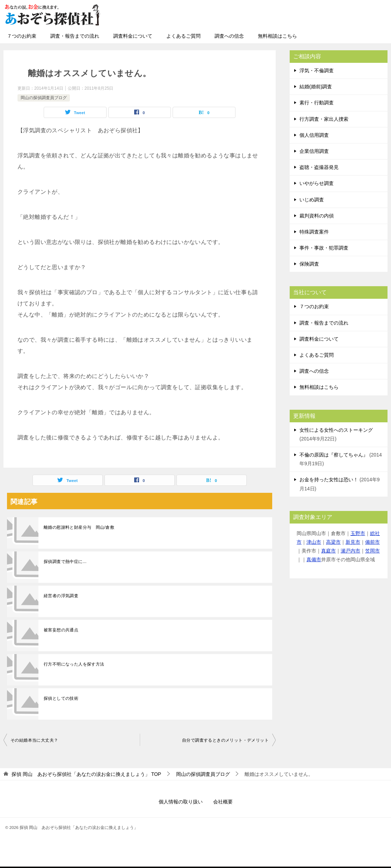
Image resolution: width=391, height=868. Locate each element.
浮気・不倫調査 (317, 71)
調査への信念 (229, 36)
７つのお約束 (22, 36)
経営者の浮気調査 (61, 596)
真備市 (314, 559)
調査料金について (133, 36)
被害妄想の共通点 (61, 630)
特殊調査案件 (314, 232)
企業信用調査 (314, 151)
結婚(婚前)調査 (316, 87)
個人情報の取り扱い (181, 802)
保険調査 (309, 264)
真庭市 (328, 551)
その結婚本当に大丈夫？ (34, 740)
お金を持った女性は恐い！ (329, 480)
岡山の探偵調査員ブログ (44, 98)
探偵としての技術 (61, 698)
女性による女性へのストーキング (336, 430)
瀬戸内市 (350, 551)
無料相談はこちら (277, 36)
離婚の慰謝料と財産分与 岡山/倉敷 (79, 527)
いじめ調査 (312, 200)
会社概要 (223, 802)
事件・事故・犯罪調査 (324, 248)
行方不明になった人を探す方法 (74, 664)
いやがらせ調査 (317, 183)
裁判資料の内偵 (317, 216)
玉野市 (358, 533)
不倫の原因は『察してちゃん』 (334, 455)
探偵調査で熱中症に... (65, 562)
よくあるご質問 (183, 36)
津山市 (314, 542)
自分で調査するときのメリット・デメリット (225, 740)
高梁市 (333, 542)
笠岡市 (372, 551)
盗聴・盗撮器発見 (319, 167)
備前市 (372, 542)
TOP (86, 774)
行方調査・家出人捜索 (324, 119)
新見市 (353, 542)
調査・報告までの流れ (75, 36)
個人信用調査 (314, 135)
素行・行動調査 (317, 103)
